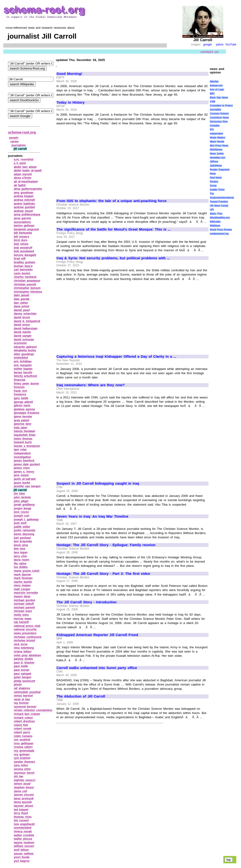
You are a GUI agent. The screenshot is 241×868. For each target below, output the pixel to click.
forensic (19, 387)
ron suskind (22, 740)
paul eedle (21, 666)
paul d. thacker (24, 663)
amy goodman (24, 193)
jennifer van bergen (27, 486)
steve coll (20, 791)
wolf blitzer (21, 850)
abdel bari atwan (25, 167)
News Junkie (217, 154)
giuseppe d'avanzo (27, 413)
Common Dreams (219, 114)
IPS (212, 130)
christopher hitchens (28, 292)
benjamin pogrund (26, 229)
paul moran (22, 670)
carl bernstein (23, 270)
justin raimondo (25, 530)
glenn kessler (23, 417)
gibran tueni (22, 406)
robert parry (22, 732)
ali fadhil (20, 185)
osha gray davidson (28, 655)
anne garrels (22, 218)
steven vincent (24, 795)
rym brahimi (22, 758)
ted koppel (21, 810)
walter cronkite (24, 835)
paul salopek (23, 674)
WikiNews (215, 226)
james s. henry (24, 472)
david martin (22, 332)
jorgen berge (23, 508)
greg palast (22, 420)
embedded (21, 358)
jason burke (22, 483)
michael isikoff (24, 604)
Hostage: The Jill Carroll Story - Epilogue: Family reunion (106, 545)
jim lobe (19, 494)
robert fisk (21, 725)
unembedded (23, 828)
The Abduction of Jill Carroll (81, 696)
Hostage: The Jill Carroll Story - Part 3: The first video (103, 574)
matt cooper (22, 589)
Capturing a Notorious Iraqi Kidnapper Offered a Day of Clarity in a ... (116, 357)
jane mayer (21, 475)
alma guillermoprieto (28, 189)
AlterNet (214, 82)
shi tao (19, 776)
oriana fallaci (23, 652)
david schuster (24, 340)
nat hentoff (21, 622)
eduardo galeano (25, 347)
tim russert (21, 820)
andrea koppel (24, 196)
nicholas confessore (28, 637)
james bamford (24, 461)
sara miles (21, 765)
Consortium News (219, 118)
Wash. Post (216, 214)
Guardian (215, 126)
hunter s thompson (27, 446)
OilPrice (214, 162)
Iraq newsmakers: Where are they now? (91, 385)
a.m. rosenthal (24, 159)
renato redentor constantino (33, 710)
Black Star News (219, 98)
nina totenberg (24, 648)
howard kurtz (23, 442)
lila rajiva (20, 564)
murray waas (23, 619)
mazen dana (22, 596)
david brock (22, 317)
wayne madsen (24, 843)
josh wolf (20, 523)
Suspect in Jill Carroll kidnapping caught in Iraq (98, 483)
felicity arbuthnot (26, 376)
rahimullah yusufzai (27, 692)
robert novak (23, 729)
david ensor (22, 325)
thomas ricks (23, 817)
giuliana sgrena (24, 409)
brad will (20, 259)
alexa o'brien (23, 178)
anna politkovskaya (27, 215)
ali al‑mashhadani (26, 182)
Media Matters (218, 138)
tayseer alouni (24, 806)
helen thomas (23, 439)
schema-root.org (22, 132)
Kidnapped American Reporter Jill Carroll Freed (97, 635)
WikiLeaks (215, 222)
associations (22, 222)
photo (18, 685)
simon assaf (22, 784)
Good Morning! (69, 74)
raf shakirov (22, 688)
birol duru (21, 240)
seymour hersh (24, 773)
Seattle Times (217, 190)
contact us (210, 51)
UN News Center (219, 206)
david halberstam (26, 329)
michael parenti (24, 608)
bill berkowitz (23, 233)
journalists (19, 145)
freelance (20, 394)
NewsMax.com (218, 158)
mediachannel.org (219, 234)
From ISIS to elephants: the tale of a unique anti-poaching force (112, 201)
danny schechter (25, 314)
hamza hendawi (24, 431)
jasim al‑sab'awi (25, 479)
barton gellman (24, 226)
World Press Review (221, 230)
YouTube (231, 45)
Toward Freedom (219, 202)
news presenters (25, 633)
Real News (216, 178)
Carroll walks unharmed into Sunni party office (97, 668)
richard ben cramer (27, 714)
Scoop (213, 186)
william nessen (24, 846)
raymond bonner (25, 707)
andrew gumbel (24, 207)
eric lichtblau (23, 361)
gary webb (21, 398)
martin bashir (23, 582)
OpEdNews (216, 166)
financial (20, 380)
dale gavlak (22, 299)
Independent (217, 134)
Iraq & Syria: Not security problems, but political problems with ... (113, 258)
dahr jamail (22, 295)
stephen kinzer (24, 787)
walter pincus (23, 839)
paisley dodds (24, 659)
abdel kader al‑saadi (28, 170)
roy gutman (22, 754)
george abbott (24, 402)
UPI (212, 210)
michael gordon (25, 600)
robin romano (23, 736)
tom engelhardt (24, 824)
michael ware (23, 611)
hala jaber (21, 428)
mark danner (23, 575)
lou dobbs (21, 567)
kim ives (20, 549)
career (15, 142)
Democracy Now (219, 122)
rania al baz (22, 699)
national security (25, 629)
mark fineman (23, 578)
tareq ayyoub (23, 802)
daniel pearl (22, 310)
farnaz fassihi (23, 373)
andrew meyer (24, 211)
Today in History (71, 102)
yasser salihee (24, 854)
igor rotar (20, 450)
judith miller (22, 527)
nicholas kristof (24, 641)
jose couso (21, 512)
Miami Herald (217, 142)
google (208, 45)
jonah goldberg (24, 505)
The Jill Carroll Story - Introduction (87, 602)
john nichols (22, 497)
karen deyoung (24, 534)
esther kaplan (23, 369)
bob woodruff (23, 248)
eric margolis (23, 365)
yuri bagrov (22, 861)
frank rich (20, 391)
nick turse (21, 644)
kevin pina (21, 545)
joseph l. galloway (26, 519)
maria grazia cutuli (27, 571)
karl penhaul (22, 538)
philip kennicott (24, 681)
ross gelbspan (24, 743)
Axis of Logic (217, 90)
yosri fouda (22, 857)
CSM (213, 102)
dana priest (22, 306)
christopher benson (27, 288)
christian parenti (25, 284)
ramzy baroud (23, 696)
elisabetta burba (25, 350)
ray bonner (21, 703)
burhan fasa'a (23, 266)
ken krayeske (23, 541)
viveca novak (23, 831)
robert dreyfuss (24, 721)
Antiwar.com (216, 86)
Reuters (214, 182)
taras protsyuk (24, 799)
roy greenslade (24, 751)
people (14, 138)
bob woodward (24, 251)
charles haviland (25, 277)
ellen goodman (24, 354)
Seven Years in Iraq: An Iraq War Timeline (92, 516)
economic (20, 343)
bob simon (21, 244)
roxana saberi (23, 747)
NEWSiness (216, 150)
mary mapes (22, 585)
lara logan (21, 552)
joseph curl (22, 516)
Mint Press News (219, 146)
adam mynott (23, 174)
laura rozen (22, 560)
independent (22, 453)
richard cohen (23, 718)
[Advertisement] (96, 160)
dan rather (21, 303)
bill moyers (22, 237)
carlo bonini (22, 273)
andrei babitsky (24, 204)
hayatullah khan (25, 435)
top (229, 860)
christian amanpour (27, 281)
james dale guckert (27, 464)
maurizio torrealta (26, 593)
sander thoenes (24, 762)
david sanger (23, 336)
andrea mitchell (24, 200)
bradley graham (25, 262)
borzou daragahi (25, 255)
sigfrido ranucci (25, 780)
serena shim (22, 769)
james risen (22, 468)
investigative (22, 457)
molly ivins (21, 615)
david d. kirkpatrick (27, 321)
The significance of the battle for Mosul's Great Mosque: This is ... (114, 229)
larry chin (20, 556)
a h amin (20, 163)
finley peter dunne (26, 384)
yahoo (220, 45)
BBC (212, 94)
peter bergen (23, 677)
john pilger (21, 501)
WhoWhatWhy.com (220, 218)
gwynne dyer (23, 424)
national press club (27, 626)
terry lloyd (21, 813)
